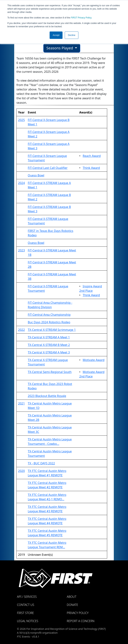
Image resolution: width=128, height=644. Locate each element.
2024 (21, 183)
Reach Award (92, 156)
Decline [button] (72, 35)
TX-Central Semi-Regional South (50, 372)
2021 (21, 403)
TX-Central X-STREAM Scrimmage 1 (52, 330)
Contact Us (26, 605)
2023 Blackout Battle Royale (47, 396)
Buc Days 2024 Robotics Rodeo (49, 322)
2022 (21, 330)
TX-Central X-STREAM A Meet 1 (49, 337)
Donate (72, 605)
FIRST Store (25, 613)
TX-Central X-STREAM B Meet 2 (49, 345)
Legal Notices (28, 621)
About (72, 597)
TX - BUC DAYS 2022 (41, 463)
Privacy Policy (81, 18)
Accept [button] (56, 35)
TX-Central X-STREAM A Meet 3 (49, 352)
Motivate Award (94, 360)
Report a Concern (81, 621)
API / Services (27, 597)
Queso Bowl (36, 175)
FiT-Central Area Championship (49, 315)
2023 (21, 250)
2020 (21, 471)
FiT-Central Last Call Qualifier (48, 168)
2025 (21, 120)
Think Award (91, 168)
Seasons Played (60, 48)
